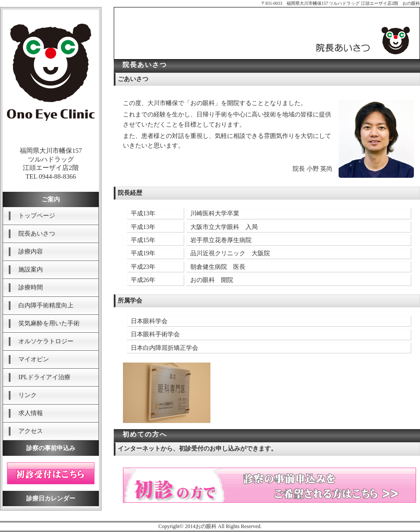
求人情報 (31, 413)
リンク (28, 395)
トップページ (37, 216)
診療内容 (31, 252)
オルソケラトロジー (46, 341)
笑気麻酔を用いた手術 (49, 323)
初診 (51, 473)
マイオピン (34, 359)
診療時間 (31, 287)
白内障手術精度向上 (46, 305)
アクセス (31, 431)
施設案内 (31, 270)
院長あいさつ (37, 234)
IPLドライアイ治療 (44, 377)
